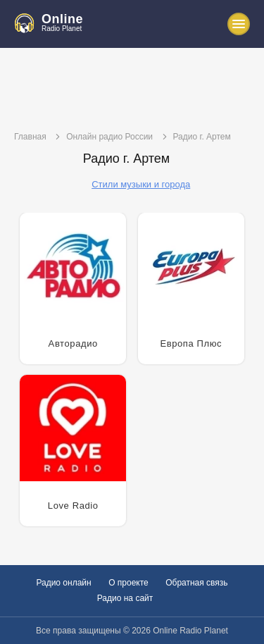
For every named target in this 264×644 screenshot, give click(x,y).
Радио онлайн (63, 583)
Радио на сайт (125, 598)
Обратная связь (196, 583)
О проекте (128, 583)
